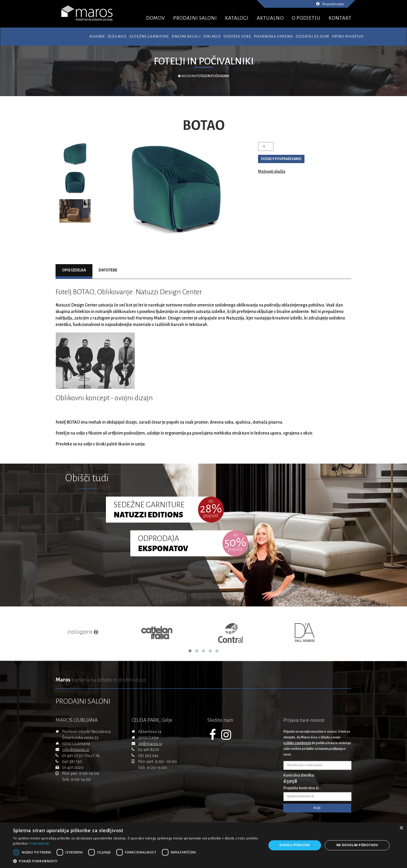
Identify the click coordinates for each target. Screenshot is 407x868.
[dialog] (203, 845)
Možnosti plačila (272, 171)
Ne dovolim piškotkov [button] (357, 845)
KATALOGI (237, 18)
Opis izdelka (74, 270)
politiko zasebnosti (297, 743)
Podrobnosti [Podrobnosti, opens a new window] (39, 843)
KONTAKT (340, 18)
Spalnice (212, 36)
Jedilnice (117, 36)
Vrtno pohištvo (348, 36)
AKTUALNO (270, 18)
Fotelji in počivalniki (204, 61)
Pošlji (317, 808)
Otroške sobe (237, 36)
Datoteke (108, 270)
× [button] (401, 828)
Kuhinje (97, 36)
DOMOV (156, 18)
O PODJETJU (306, 18)
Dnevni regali (186, 36)
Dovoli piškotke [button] (295, 845)
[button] (136, 861)
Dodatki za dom (312, 36)
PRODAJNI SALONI (195, 18)
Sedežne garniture (149, 36)
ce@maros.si (150, 744)
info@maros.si (76, 750)
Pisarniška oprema (273, 36)
